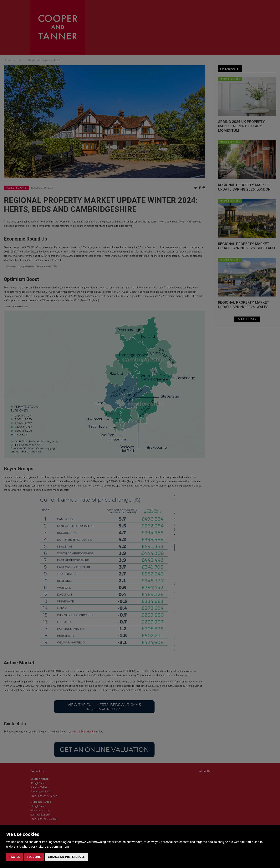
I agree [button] (15, 857)
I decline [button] (34, 857)
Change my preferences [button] (66, 857)
